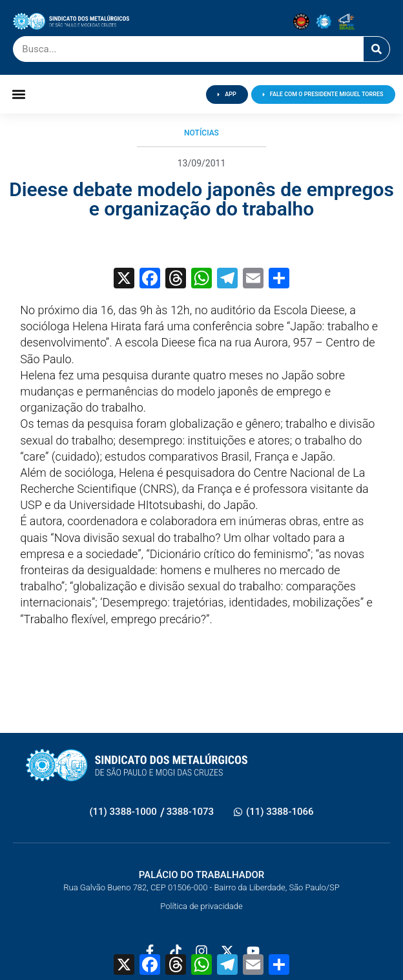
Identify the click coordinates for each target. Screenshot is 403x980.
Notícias (201, 133)
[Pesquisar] (377, 49)
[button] (18, 95)
